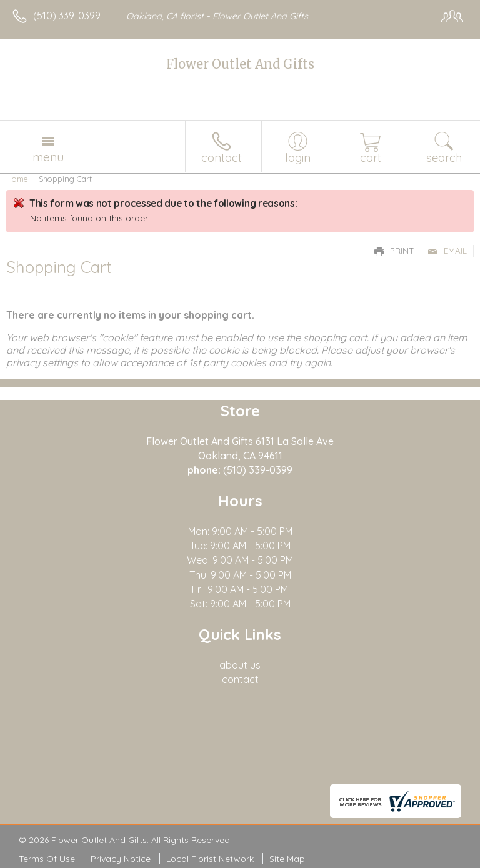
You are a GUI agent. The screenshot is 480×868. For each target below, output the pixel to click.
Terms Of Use (47, 859)
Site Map (287, 859)
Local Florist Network (210, 859)
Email (447, 251)
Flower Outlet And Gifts (240, 64)
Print (394, 251)
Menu (48, 157)
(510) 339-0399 (67, 16)
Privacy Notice (121, 859)
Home (17, 179)
